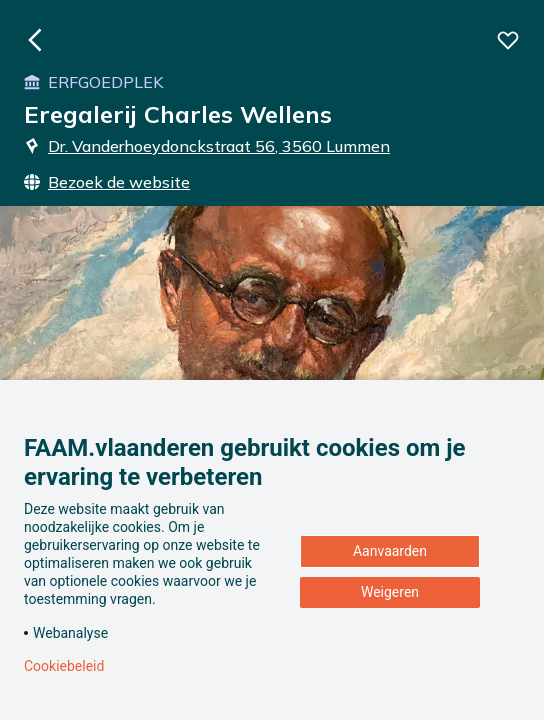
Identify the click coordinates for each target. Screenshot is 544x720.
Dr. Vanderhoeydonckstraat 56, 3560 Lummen (207, 146)
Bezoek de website (107, 182)
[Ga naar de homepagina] (36, 40)
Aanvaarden (390, 551)
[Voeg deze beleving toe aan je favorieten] (508, 40)
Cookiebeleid (64, 666)
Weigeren (390, 592)
